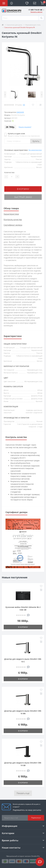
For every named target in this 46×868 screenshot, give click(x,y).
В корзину (23, 189)
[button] (36, 10)
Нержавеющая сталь (33, 25)
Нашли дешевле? (25, 127)
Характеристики (11, 214)
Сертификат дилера (13, 225)
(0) (24, 105)
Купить (36, 141)
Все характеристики (35, 150)
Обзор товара (11, 208)
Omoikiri (20, 112)
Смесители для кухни (14, 25)
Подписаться (36, 818)
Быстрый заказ (23, 197)
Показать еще (23, 793)
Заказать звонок (36, 12)
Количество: (10, 172)
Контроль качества (13, 220)
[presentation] (5, 94)
